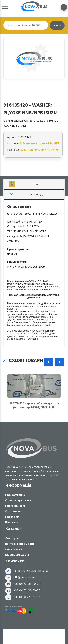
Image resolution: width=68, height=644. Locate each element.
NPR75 (54, 150)
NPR (47, 150)
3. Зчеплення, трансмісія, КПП (39, 143)
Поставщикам (15, 506)
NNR (30, 150)
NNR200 (39, 150)
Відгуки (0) (26, 194)
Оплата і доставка (18, 500)
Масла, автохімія (17, 555)
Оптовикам (13, 511)
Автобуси (12, 538)
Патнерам (12, 517)
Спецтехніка (14, 549)
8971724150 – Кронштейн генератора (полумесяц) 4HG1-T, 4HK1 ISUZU (34, 405)
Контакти (12, 522)
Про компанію (15, 495)
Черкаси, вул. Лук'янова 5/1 (32, 571)
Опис (25, 184)
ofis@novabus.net (25, 577)
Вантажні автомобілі (20, 544)
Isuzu (23, 150)
